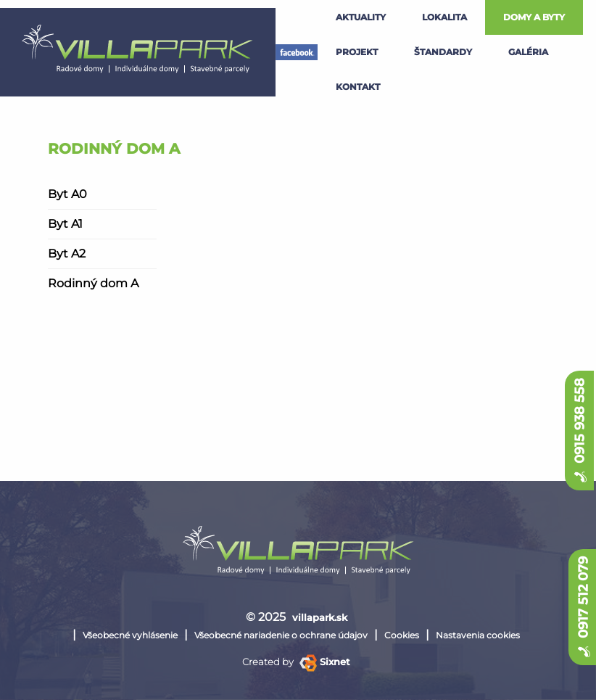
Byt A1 (65, 224)
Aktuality (361, 17)
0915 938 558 (579, 431)
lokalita (444, 17)
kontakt (358, 87)
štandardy (443, 52)
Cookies (402, 635)
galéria (528, 52)
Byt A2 (67, 254)
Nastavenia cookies (478, 635)
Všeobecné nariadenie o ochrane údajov (281, 635)
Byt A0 (67, 194)
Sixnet (325, 662)
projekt (357, 52)
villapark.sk (320, 617)
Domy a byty (534, 17)
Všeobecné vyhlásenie (130, 635)
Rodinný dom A (93, 283)
